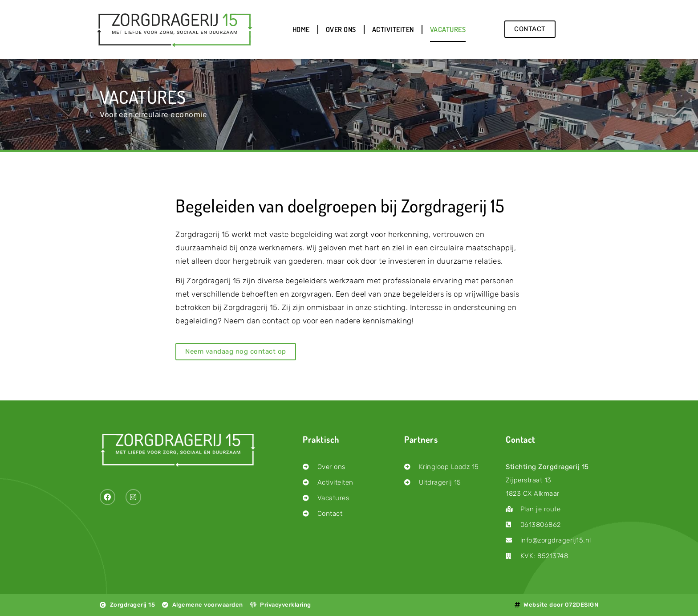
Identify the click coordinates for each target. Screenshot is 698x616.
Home (301, 29)
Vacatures (448, 29)
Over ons (341, 29)
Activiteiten (393, 29)
